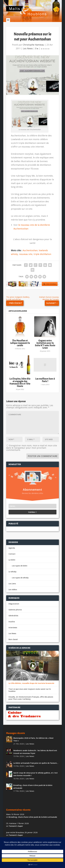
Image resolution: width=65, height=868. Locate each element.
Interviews (13, 628)
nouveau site (26, 254)
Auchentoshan (30, 250)
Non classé (13, 639)
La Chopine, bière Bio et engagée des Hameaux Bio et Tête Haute (20, 382)
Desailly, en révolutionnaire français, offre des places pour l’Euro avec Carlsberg (31, 698)
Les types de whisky (20, 578)
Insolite (12, 622)
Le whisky (13, 572)
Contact (12, 554)
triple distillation (42, 254)
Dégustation (14, 604)
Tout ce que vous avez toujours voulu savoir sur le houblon (30, 690)
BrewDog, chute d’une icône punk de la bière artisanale (33, 787)
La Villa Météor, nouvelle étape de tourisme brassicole (31, 683)
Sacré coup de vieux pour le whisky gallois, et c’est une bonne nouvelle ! (36, 774)
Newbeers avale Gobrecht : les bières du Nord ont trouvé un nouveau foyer (35, 752)
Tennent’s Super (16, 826)
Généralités (13, 616)
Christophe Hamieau (33, 45)
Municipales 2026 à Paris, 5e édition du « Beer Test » (33, 739)
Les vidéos (13, 589)
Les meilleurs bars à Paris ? (45, 380)
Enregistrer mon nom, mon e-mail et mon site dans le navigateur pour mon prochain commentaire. (32, 448)
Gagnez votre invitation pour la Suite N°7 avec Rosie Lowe (45, 344)
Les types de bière (20, 566)
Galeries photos (15, 610)
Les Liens (12, 584)
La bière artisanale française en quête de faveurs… (36, 763)
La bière (12, 560)
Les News (28, 48)
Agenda (12, 548)
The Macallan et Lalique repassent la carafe (20, 343)
